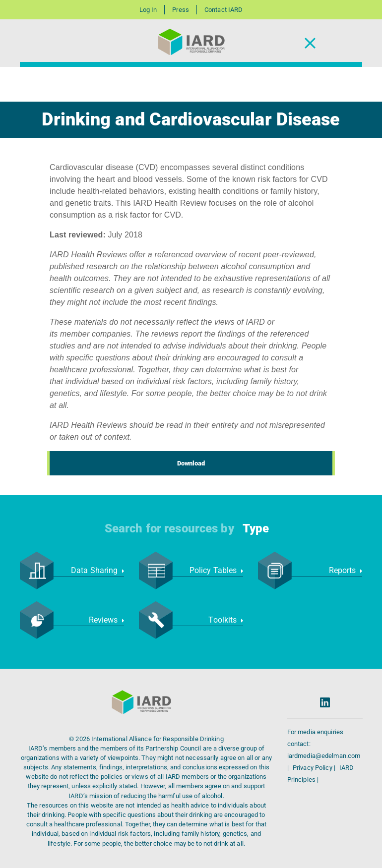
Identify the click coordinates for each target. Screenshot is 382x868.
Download (191, 463)
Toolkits (226, 620)
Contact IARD (223, 10)
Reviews (106, 620)
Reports (346, 570)
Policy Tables (216, 570)
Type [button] (256, 528)
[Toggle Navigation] (310, 43)
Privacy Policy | (315, 768)
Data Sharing (97, 570)
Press (181, 10)
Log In (148, 10)
